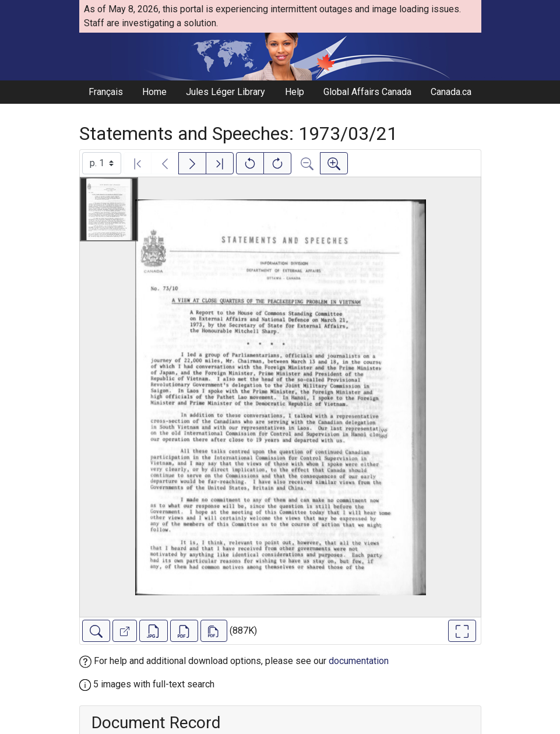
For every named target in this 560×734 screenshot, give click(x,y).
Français (106, 92)
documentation (359, 661)
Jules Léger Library (226, 92)
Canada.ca (451, 92)
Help (295, 92)
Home (154, 92)
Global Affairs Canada (367, 92)
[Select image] (102, 163)
